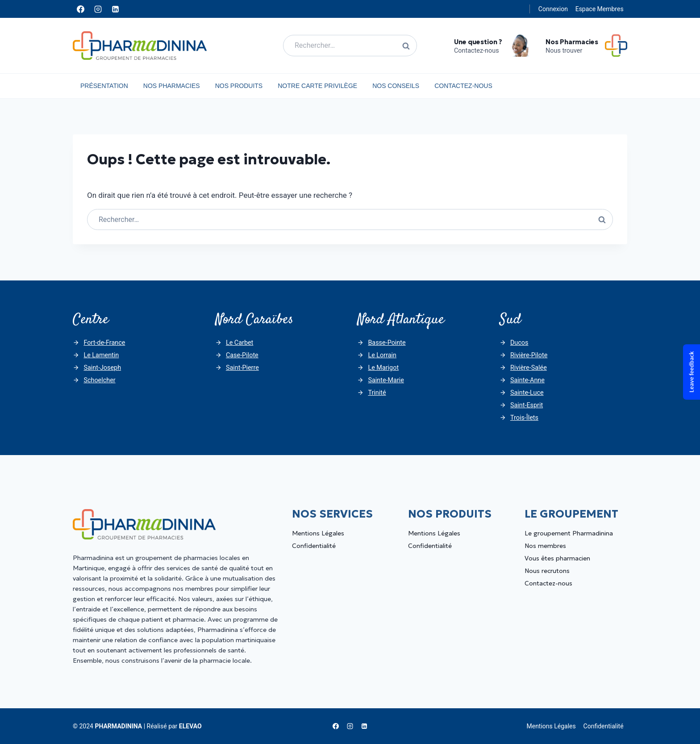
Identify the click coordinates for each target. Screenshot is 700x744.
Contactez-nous (463, 86)
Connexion (553, 9)
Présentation (104, 86)
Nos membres (545, 546)
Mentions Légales (318, 533)
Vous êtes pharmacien (557, 558)
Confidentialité (314, 546)
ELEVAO (190, 726)
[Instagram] (98, 9)
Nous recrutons (547, 571)
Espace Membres (600, 9)
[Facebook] (80, 9)
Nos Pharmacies (172, 86)
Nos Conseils (396, 86)
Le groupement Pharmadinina (569, 533)
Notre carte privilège (317, 86)
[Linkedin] (115, 9)
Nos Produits (239, 86)
